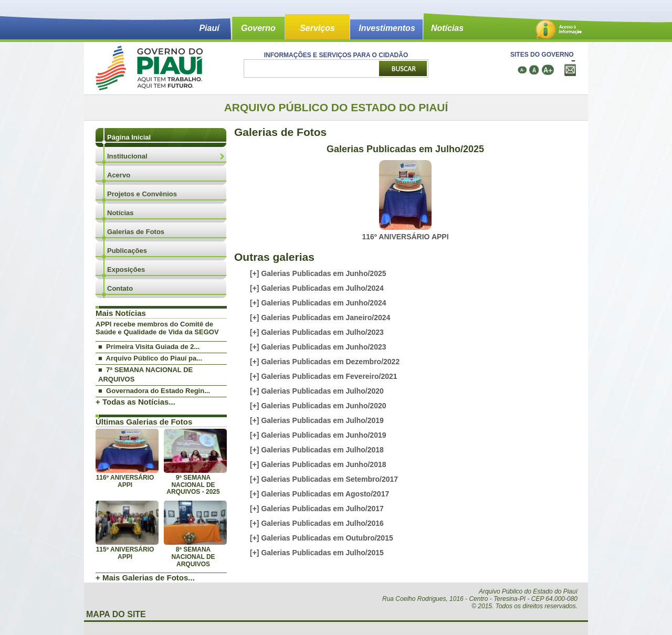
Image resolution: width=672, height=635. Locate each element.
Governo (258, 28)
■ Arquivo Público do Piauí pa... (150, 358)
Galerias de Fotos (136, 232)
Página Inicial (129, 137)
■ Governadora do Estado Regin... (154, 391)
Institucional (127, 156)
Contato (120, 288)
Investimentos (387, 28)
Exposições (126, 269)
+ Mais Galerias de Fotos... (145, 578)
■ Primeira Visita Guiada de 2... (149, 347)
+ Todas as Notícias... (135, 402)
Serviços (317, 28)
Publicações (127, 251)
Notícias (447, 28)
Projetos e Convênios (142, 194)
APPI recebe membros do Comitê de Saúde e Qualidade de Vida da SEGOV (157, 328)
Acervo (119, 175)
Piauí (209, 28)
